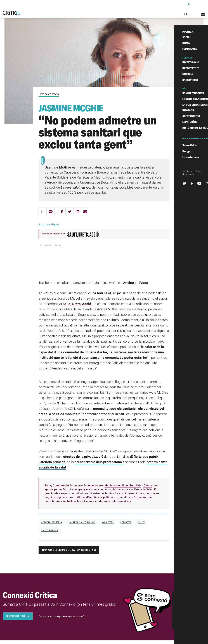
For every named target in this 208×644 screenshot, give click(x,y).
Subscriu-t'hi (173, 4)
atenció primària (52, 526)
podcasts (126, 526)
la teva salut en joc (82, 526)
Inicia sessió (197, 4)
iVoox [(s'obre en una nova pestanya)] (144, 286)
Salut (141, 526)
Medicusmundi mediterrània (123, 489)
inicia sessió (76, 620)
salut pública (50, 534)
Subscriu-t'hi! (16, 620)
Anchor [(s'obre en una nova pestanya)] (129, 286)
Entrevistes (49, 98)
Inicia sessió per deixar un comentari (70, 554)
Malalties (108, 526)
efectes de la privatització (83, 460)
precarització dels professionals (99, 466)
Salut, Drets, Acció (77, 307)
